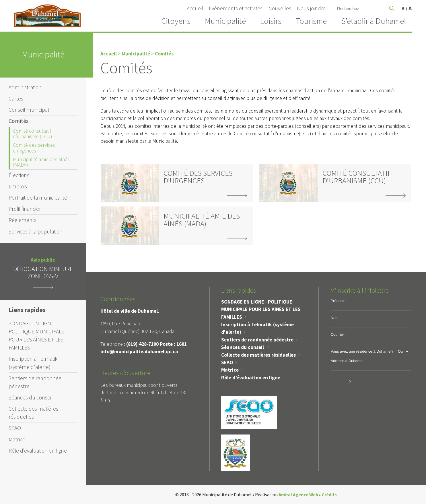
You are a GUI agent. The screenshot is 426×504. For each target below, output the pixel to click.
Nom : (336, 318)
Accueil (195, 8)
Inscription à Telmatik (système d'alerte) (33, 363)
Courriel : (338, 334)
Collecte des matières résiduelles (33, 413)
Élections (19, 175)
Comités (19, 121)
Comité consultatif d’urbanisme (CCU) (32, 134)
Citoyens (176, 21)
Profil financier (25, 209)
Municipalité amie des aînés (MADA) (41, 162)
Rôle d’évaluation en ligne (38, 451)
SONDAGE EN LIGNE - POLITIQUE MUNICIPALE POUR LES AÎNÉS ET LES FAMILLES (36, 335)
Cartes (16, 99)
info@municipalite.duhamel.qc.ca (139, 352)
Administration (25, 87)
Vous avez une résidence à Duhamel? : (363, 351)
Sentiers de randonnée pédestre (35, 382)
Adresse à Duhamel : (348, 361)
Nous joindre (311, 8)
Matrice (17, 439)
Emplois (18, 186)
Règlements (23, 220)
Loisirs (271, 21)
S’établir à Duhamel (374, 21)
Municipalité (225, 21)
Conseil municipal (29, 110)
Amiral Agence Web (298, 495)
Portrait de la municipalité (38, 198)
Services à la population (36, 231)
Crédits (329, 495)
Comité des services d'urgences (34, 148)
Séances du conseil (31, 397)
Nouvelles (280, 8)
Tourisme (311, 21)
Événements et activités (236, 8)
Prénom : (338, 301)
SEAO (15, 428)
